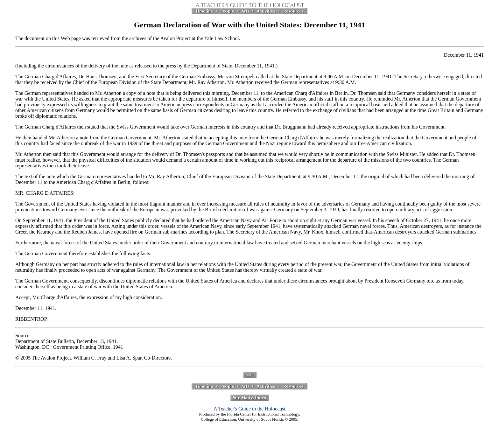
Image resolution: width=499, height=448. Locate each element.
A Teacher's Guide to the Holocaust (250, 409)
